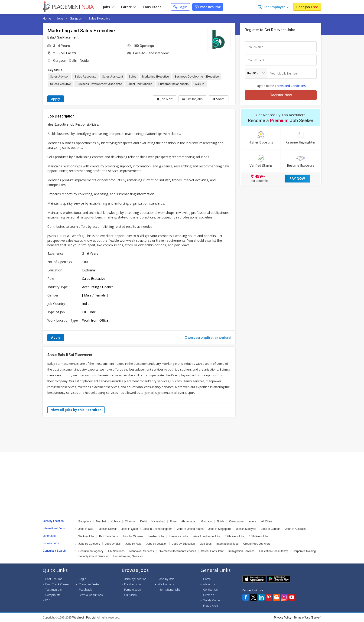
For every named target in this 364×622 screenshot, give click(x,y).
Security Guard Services (93, 556)
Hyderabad (158, 521)
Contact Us (210, 590)
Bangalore (85, 521)
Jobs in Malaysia (246, 529)
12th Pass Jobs (235, 536)
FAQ (48, 600)
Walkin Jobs (166, 584)
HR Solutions (116, 551)
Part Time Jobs (108, 536)
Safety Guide (211, 600)
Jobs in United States (190, 529)
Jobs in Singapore (220, 529)
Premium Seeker (89, 584)
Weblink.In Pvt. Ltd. (84, 618)
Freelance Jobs (178, 536)
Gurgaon (76, 18)
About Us (209, 584)
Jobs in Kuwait (108, 529)
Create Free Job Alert (257, 544)
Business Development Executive (197, 77)
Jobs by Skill (113, 544)
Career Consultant (212, 551)
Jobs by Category (89, 544)
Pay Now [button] (297, 178)
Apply (56, 99)
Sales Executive (99, 18)
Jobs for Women (133, 536)
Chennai (130, 521)
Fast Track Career (57, 584)
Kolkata (115, 521)
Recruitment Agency (91, 551)
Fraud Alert (211, 606)
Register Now (281, 95)
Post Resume (208, 7)
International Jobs (227, 544)
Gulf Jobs (206, 544)
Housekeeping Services (128, 556)
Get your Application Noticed (208, 338)
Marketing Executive (155, 77)
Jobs (108, 7)
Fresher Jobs (156, 536)
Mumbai (101, 521)
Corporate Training (304, 551)
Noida (84, 61)
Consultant (154, 7)
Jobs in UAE (86, 529)
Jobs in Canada (271, 529)
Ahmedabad (189, 521)
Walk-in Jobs (86, 536)
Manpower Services (141, 551)
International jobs (169, 590)
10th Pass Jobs (259, 536)
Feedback (85, 590)
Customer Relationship (174, 84)
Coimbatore (236, 521)
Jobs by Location (157, 544)
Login (180, 7)
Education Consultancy (274, 551)
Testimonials (54, 590)
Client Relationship (140, 84)
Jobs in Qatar (130, 529)
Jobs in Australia (295, 529)
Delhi (73, 61)
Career (128, 7)
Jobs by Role (133, 544)
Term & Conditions (91, 595)
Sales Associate (85, 77)
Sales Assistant (113, 77)
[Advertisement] (182, 434)
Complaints (53, 595)
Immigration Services (241, 551)
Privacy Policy (283, 618)
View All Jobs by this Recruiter (76, 410)
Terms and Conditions (290, 86)
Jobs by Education (183, 544)
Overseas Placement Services (177, 551)
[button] (219, 99)
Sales (133, 77)
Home (47, 18)
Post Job (307, 7)
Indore (252, 521)
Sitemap (209, 595)
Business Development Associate (99, 84)
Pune (173, 521)
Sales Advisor (59, 77)
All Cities (267, 521)
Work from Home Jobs (206, 536)
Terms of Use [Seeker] (307, 618)
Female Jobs (133, 590)
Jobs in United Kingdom (158, 529)
